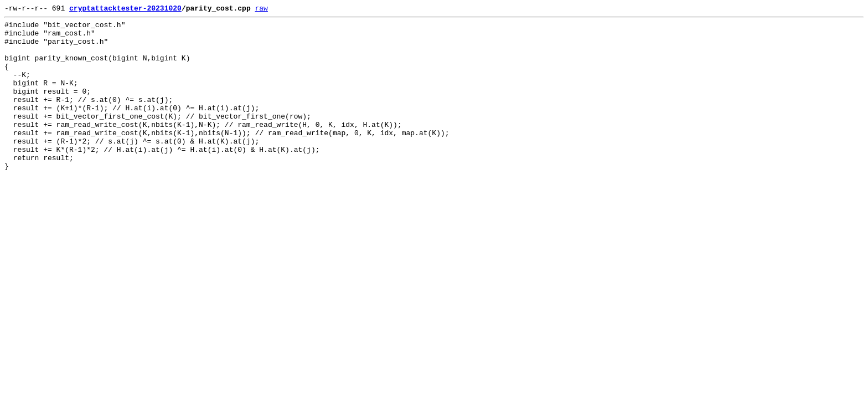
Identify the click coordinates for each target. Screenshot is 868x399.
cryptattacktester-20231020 (125, 9)
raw (261, 9)
